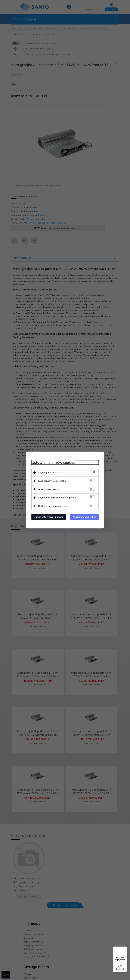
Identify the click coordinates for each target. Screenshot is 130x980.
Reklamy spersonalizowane (52, 506)
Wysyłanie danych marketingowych (57, 497)
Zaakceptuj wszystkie (85, 517)
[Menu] (125, 948)
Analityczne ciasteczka (50, 489)
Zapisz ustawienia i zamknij (48, 517)
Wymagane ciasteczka (50, 472)
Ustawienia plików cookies (53, 462)
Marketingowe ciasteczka (51, 481)
